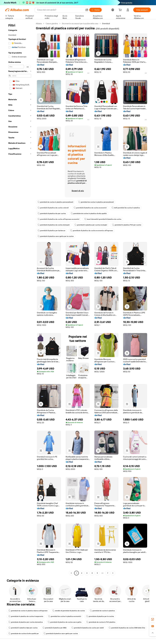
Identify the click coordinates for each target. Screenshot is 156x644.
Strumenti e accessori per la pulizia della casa (80, 23)
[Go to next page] (113, 573)
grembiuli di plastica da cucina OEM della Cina (127, 628)
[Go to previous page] (71, 573)
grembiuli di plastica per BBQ (54, 628)
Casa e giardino (52, 23)
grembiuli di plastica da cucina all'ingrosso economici (58, 219)
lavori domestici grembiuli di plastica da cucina (103, 219)
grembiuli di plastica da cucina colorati (53, 208)
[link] (153, 619)
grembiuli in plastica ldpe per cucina (23, 628)
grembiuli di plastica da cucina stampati (54, 225)
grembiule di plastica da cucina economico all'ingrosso (92, 231)
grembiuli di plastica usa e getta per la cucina (56, 236)
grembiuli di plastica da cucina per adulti (88, 628)
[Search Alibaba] (60, 10)
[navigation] (20, 299)
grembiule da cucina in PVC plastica (101, 622)
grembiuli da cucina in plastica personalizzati (55, 202)
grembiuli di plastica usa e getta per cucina (61, 633)
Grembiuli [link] (106, 23)
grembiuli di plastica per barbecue (51, 231)
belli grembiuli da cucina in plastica (126, 208)
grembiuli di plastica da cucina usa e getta (65, 622)
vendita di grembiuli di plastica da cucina (69, 611)
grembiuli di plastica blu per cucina (52, 213)
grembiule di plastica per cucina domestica (26, 622)
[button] (87, 10)
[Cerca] (95, 10)
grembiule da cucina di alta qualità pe (24, 633)
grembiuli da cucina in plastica (102, 611)
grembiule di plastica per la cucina (100, 616)
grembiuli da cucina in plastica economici (65, 616)
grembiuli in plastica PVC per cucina (127, 225)
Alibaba (39, 23)
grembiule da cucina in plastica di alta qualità (89, 213)
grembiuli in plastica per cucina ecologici (91, 225)
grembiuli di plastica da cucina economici (90, 208)
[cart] (121, 10)
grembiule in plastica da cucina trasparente (26, 616)
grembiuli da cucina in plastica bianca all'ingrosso (28, 611)
